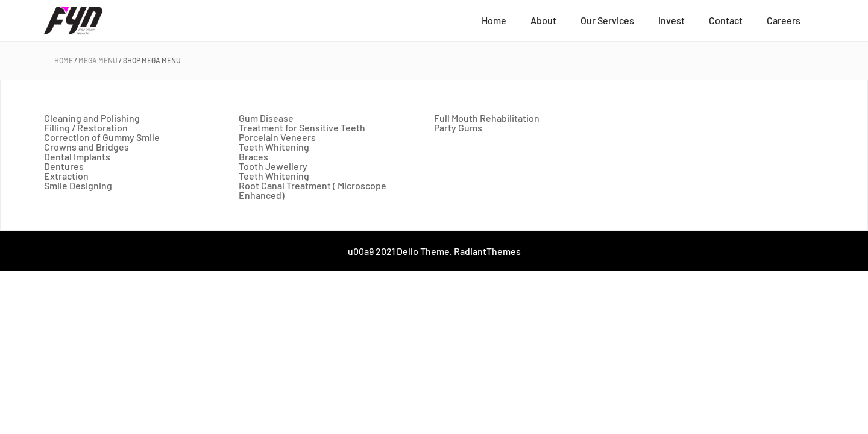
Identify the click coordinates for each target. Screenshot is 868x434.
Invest (671, 20)
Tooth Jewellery (273, 166)
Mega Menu (98, 60)
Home (494, 20)
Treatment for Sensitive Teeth (302, 127)
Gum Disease (266, 118)
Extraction (66, 176)
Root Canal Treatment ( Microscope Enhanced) (313, 190)
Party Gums (458, 127)
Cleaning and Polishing (92, 118)
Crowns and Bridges (86, 147)
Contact (726, 20)
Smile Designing (78, 185)
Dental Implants (77, 156)
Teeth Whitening (274, 147)
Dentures (64, 166)
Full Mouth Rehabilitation (487, 118)
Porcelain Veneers (277, 137)
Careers (784, 20)
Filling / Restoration (86, 127)
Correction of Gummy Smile (102, 137)
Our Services (607, 20)
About (543, 20)
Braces (253, 156)
